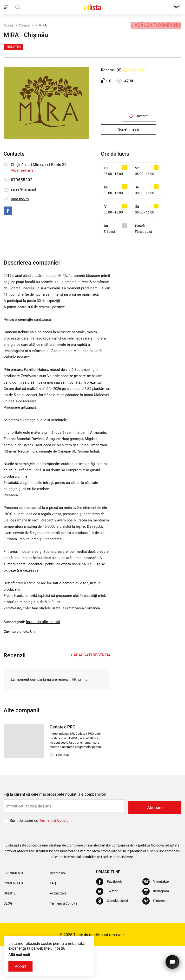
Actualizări (58, 927)
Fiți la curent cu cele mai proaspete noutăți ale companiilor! (55, 829)
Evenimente (14, 907)
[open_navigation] (7, 7)
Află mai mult (20, 954)
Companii (26, 25)
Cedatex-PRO (63, 762)
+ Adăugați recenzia (90, 690)
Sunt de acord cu (24, 854)
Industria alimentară (45, 657)
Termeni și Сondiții (55, 854)
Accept (21, 966)
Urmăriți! (129, 117)
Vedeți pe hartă (22, 170)
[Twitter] (107, 925)
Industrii (13, 47)
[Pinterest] (155, 935)
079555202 (22, 180)
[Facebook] (109, 915)
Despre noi (58, 907)
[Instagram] (156, 925)
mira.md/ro (20, 199)
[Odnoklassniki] (112, 935)
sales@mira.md (24, 190)
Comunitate (14, 917)
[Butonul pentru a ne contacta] (172, 960)
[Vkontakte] (155, 915)
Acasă (8, 25)
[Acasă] (92, 7)
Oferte (10, 927)
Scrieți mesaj (129, 130)
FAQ (53, 917)
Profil (177, 7)
